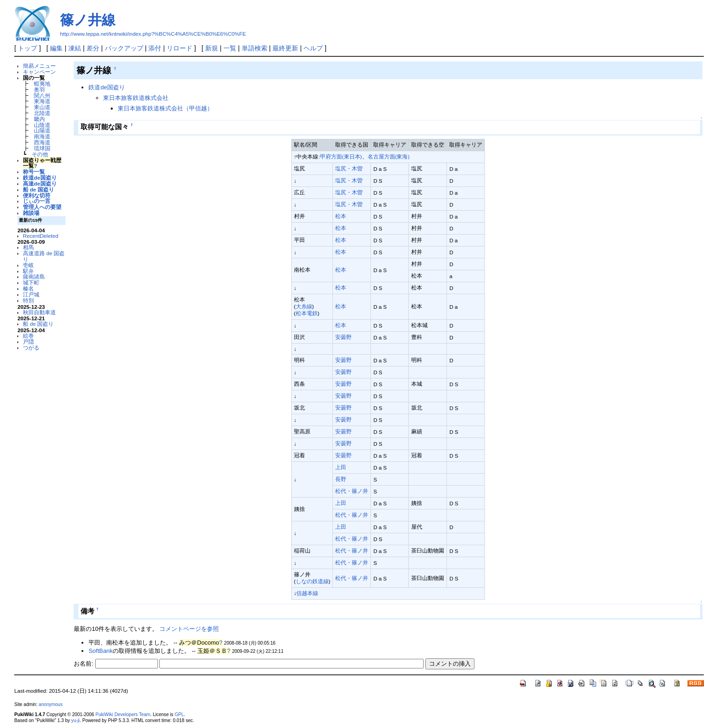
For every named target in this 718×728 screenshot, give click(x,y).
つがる (31, 348)
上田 (341, 467)
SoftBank (101, 651)
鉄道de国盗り (40, 178)
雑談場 (31, 213)
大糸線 (304, 306)
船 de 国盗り (38, 189)
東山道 (42, 107)
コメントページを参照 (189, 629)
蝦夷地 (42, 84)
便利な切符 (37, 195)
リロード (179, 48)
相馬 (28, 247)
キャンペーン (39, 72)
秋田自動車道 (39, 312)
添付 (155, 48)
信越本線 (307, 593)
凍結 (75, 48)
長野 (341, 479)
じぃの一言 (37, 201)
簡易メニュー (39, 66)
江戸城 (31, 294)
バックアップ (124, 48)
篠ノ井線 (88, 20)
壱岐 (28, 265)
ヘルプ (313, 48)
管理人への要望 (42, 207)
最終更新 (285, 48)
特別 (28, 300)
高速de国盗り (40, 183)
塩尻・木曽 (349, 168)
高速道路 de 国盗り (44, 256)
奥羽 (39, 90)
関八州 (42, 96)
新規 (212, 48)
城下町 (31, 282)
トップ (27, 48)
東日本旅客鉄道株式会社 (136, 98)
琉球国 (42, 148)
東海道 (42, 101)
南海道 (42, 136)
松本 (341, 216)
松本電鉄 (307, 313)
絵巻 (28, 336)
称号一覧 (34, 172)
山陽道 (42, 130)
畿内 (39, 119)
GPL (179, 714)
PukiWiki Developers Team (123, 714)
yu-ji (76, 720)
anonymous (51, 704)
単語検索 (255, 48)
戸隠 (28, 342)
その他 (40, 154)
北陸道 (42, 113)
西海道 (42, 142)
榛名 (28, 288)
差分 (93, 48)
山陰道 (42, 125)
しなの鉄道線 (312, 581)
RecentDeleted (41, 236)
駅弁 (28, 271)
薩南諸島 (34, 276)
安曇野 (343, 337)
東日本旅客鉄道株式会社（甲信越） (165, 108)
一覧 (230, 48)
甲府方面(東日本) (341, 156)
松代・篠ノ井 (352, 491)
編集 (56, 48)
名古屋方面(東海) (389, 156)
